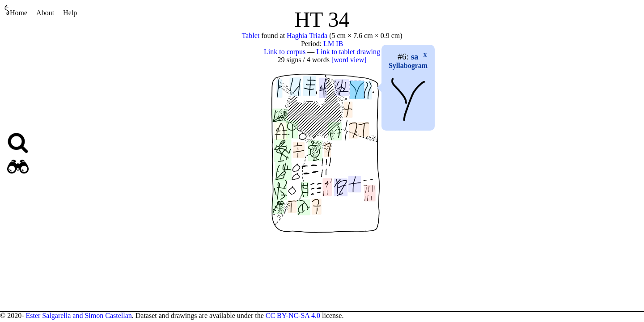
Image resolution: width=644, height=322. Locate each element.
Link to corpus (285, 52)
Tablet (250, 36)
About (45, 13)
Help (70, 13)
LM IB (333, 44)
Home (16, 11)
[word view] (349, 60)
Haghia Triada (307, 36)
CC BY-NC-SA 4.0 (293, 316)
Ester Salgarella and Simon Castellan (78, 316)
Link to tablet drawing (348, 52)
